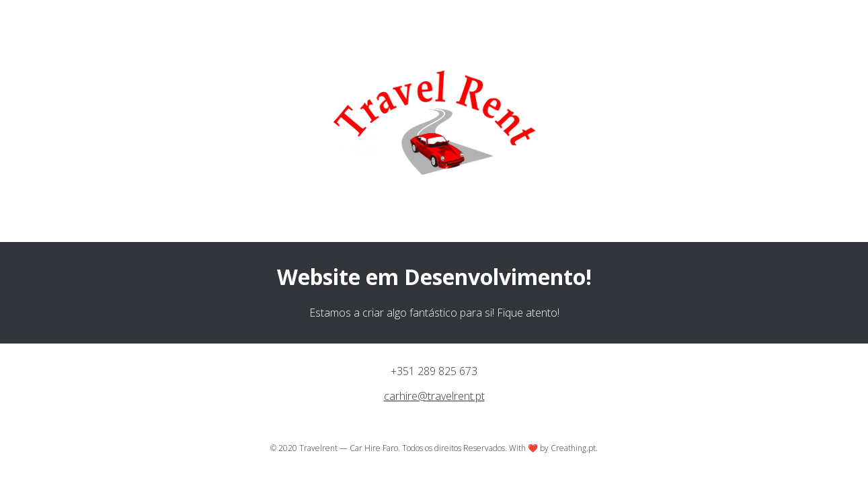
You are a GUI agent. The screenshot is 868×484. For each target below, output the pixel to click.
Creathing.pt (573, 448)
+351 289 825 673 (434, 371)
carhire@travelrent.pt (434, 396)
